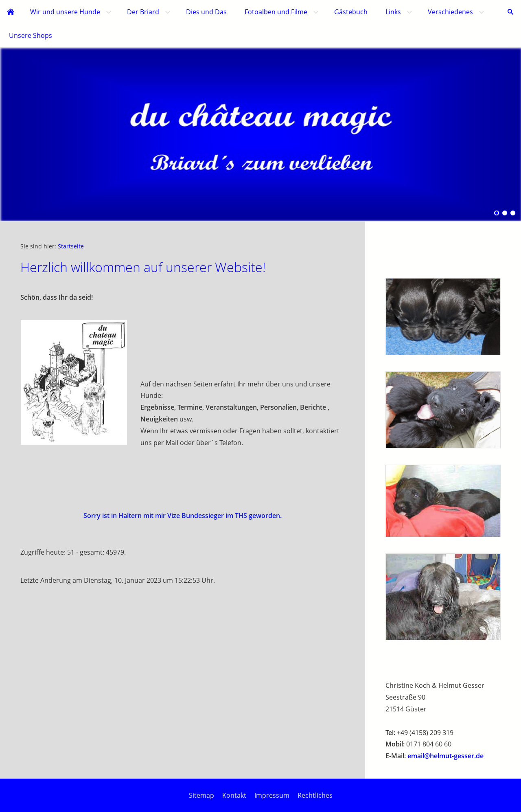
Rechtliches (315, 795)
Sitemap (201, 795)
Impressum (272, 795)
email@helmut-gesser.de (445, 756)
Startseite (71, 246)
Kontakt (234, 795)
